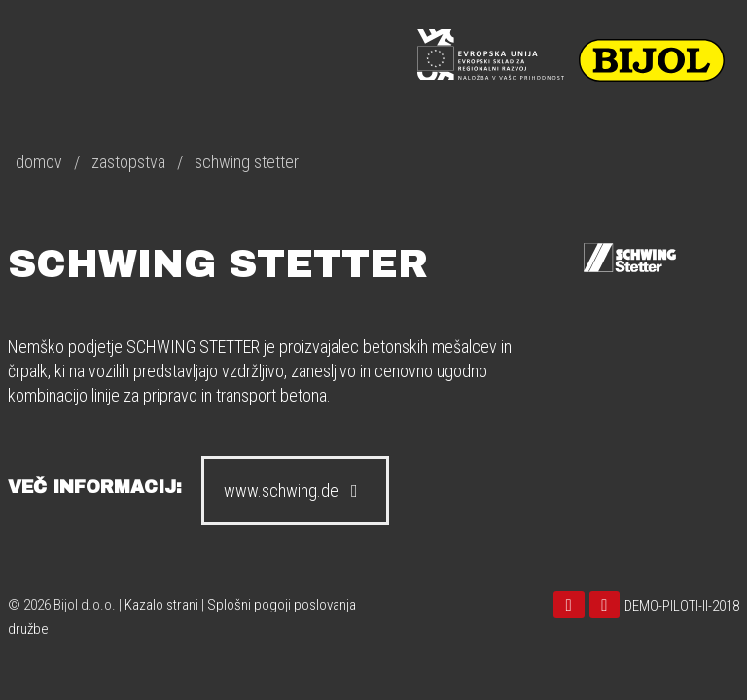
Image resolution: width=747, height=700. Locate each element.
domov (39, 162)
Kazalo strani (161, 605)
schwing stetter (247, 162)
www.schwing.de (295, 490)
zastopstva (128, 162)
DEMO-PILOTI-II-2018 (682, 606)
